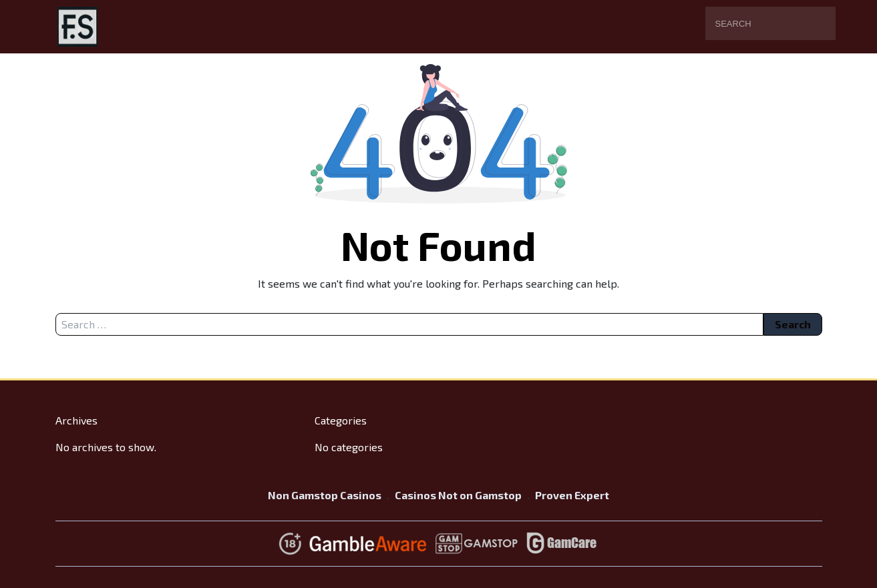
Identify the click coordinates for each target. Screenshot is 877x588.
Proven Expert (572, 495)
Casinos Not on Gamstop (458, 495)
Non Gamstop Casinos (325, 495)
